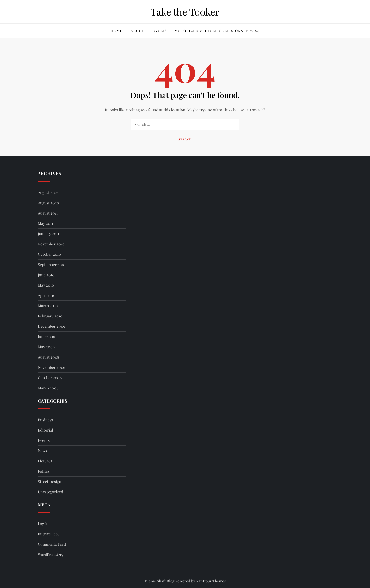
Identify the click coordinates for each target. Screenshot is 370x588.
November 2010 (51, 244)
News (42, 451)
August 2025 (48, 192)
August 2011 (48, 213)
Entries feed (49, 534)
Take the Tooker (185, 12)
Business (45, 420)
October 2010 (49, 254)
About (138, 31)
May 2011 (46, 223)
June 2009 (46, 336)
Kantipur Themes (211, 581)
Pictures (45, 461)
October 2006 (50, 378)
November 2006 (51, 367)
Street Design (50, 481)
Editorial (46, 430)
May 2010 (46, 285)
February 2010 (50, 316)
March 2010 (48, 306)
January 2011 (48, 234)
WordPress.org (51, 554)
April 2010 (47, 295)
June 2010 (46, 275)
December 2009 (51, 326)
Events (44, 440)
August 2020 (48, 203)
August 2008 (48, 357)
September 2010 (52, 264)
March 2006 (48, 388)
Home (117, 31)
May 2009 (46, 347)
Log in (43, 524)
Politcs (44, 471)
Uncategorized (50, 492)
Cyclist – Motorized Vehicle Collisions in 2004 (206, 31)
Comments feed (52, 544)
